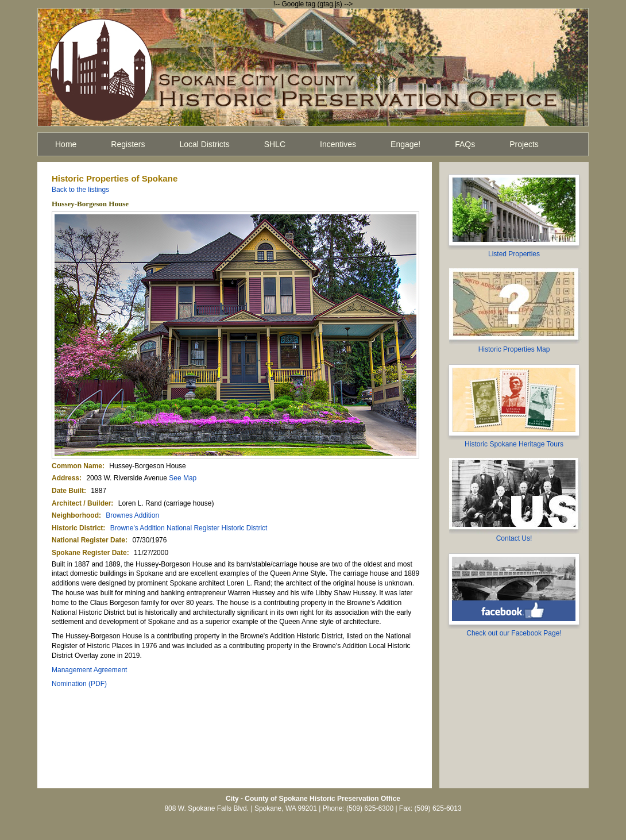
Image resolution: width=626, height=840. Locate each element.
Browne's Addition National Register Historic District (189, 528)
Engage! (405, 144)
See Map (183, 478)
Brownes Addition (132, 515)
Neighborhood (75, 515)
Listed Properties (514, 254)
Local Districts (205, 144)
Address (65, 478)
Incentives (338, 144)
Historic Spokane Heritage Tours (514, 444)
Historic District (77, 528)
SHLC (275, 144)
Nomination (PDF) (79, 684)
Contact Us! (514, 538)
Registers (128, 144)
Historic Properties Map (514, 349)
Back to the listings (80, 190)
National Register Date (88, 540)
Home (66, 144)
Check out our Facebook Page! (514, 633)
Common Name (77, 466)
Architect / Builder (81, 503)
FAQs (465, 144)
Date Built (68, 491)
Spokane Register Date (89, 553)
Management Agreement (89, 670)
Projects (524, 144)
